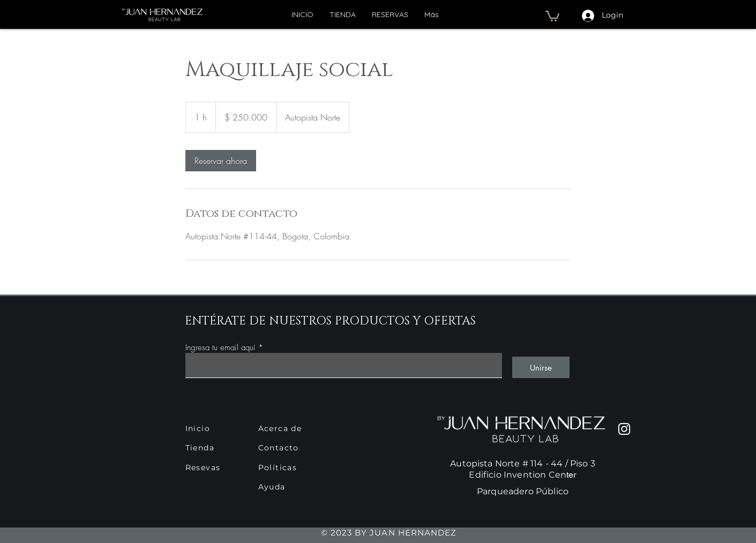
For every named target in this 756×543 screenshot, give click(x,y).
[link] (221, 161)
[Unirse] (541, 367)
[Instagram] (624, 429)
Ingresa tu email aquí (220, 348)
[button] (552, 16)
